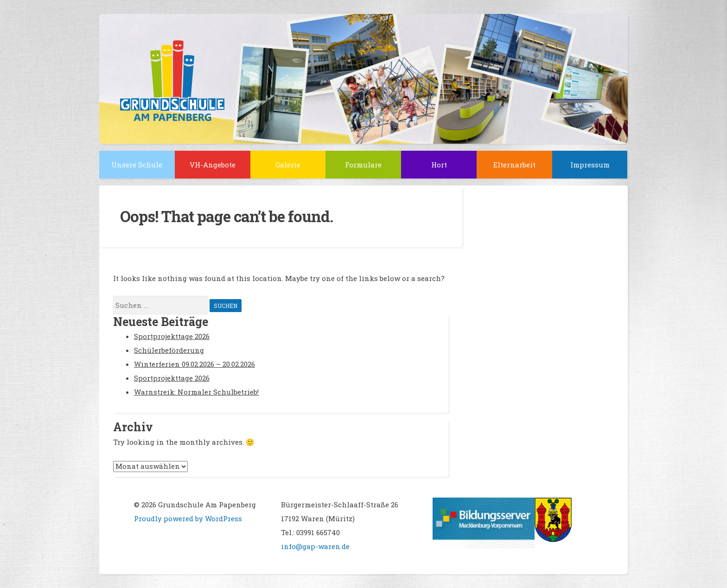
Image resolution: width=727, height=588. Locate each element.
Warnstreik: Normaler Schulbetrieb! (196, 392)
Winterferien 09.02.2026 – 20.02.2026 (195, 364)
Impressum (590, 165)
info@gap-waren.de (315, 546)
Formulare (363, 165)
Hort (439, 165)
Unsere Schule (137, 165)
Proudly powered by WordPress (188, 518)
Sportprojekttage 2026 (172, 336)
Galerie (288, 165)
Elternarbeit (514, 165)
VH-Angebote (213, 165)
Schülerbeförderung (169, 350)
